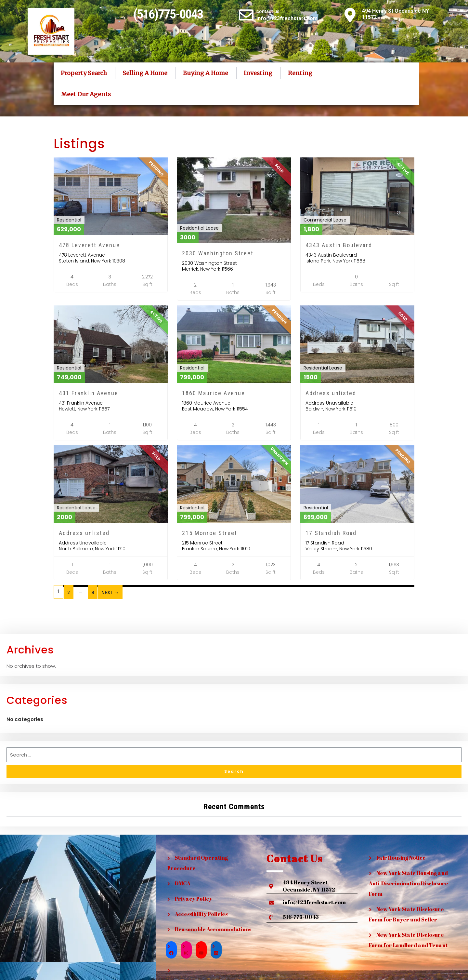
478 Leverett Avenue (89, 245)
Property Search (84, 73)
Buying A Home (206, 73)
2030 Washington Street (218, 253)
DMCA (183, 883)
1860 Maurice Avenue (214, 393)
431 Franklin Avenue (89, 393)
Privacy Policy (194, 899)
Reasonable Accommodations (213, 929)
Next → (110, 593)
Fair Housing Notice (401, 858)
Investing (258, 73)
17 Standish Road (331, 533)
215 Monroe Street (210, 533)
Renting (300, 73)
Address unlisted (331, 393)
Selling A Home (145, 73)
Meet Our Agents (86, 94)
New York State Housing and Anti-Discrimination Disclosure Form (409, 883)
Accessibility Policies (201, 914)
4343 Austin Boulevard (339, 245)
